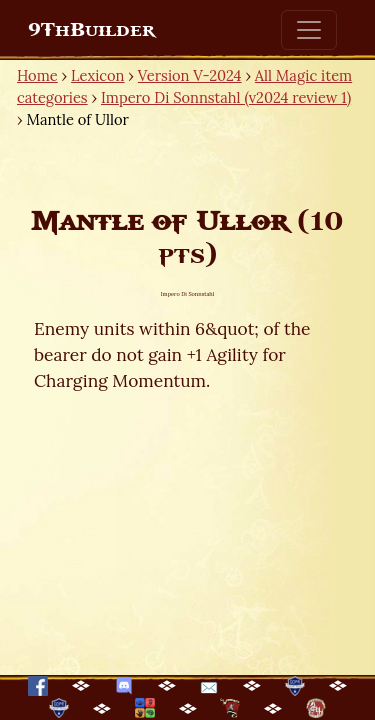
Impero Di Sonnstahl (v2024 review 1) (226, 97)
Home (37, 75)
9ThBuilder (91, 30)
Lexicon (97, 75)
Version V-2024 (190, 75)
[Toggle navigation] (309, 30)
